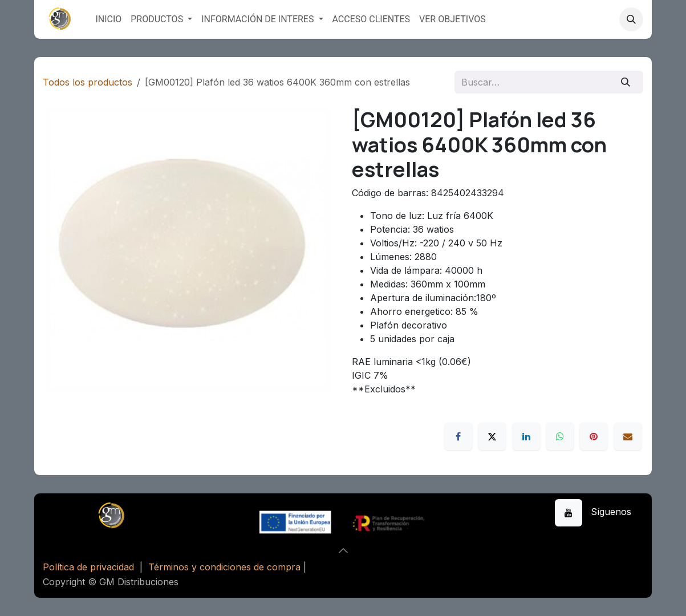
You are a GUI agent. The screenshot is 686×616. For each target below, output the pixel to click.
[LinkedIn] (526, 436)
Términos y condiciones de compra (224, 567)
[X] (492, 436)
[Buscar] (626, 82)
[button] (631, 19)
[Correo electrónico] (628, 436)
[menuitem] (108, 19)
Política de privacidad (88, 567)
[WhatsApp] (560, 436)
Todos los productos (88, 82)
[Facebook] (458, 436)
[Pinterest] (594, 436)
